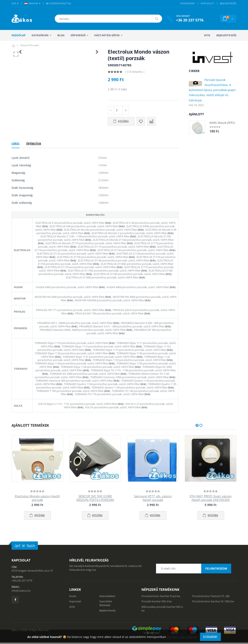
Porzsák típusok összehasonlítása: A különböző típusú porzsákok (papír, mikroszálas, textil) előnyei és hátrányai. (213, 90)
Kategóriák (40, 35)
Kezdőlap (19, 35)
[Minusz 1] (111, 110)
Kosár (73, 602)
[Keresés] (157, 19)
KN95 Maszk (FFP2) (222, 123)
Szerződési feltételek (106, 609)
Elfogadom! (210, 637)
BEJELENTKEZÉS (228, 3)
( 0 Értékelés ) (135, 72)
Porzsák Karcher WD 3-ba (157, 607)
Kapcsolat (75, 607)
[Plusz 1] (126, 110)
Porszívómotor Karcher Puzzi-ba (161, 602)
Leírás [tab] (15, 150)
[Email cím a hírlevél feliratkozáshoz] (193, 574)
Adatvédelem (107, 602)
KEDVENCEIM (188, 3)
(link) (108, 229)
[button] (76, 19)
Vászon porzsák (29, 45)
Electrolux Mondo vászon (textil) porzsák (37, 504)
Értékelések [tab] (34, 150)
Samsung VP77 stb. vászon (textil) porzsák (153, 504)
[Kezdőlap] (13, 45)
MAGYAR (31, 3)
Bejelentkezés (226, 35)
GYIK (207, 35)
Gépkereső (78, 35)
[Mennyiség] (118, 110)
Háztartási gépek (107, 35)
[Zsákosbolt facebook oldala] (15, 606)
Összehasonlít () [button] (59, 3)
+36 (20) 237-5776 (22, 586)
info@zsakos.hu (21, 596)
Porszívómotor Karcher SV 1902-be (213, 607)
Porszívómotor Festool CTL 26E (211, 602)
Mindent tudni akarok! (182, 637)
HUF (14, 3)
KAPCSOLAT (207, 3)
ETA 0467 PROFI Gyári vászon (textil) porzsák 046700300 (211, 504)
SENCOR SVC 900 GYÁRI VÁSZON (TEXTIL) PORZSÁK (95, 504)
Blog (61, 35)
